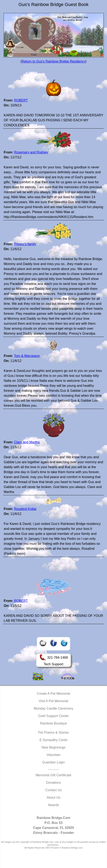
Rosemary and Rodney (31, 152)
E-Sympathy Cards (53, 740)
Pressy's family (25, 244)
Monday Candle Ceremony (53, 708)
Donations (53, 783)
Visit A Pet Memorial (53, 701)
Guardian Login (53, 762)
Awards (53, 805)
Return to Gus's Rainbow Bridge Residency (53, 61)
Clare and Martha (27, 442)
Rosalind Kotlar (25, 509)
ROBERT (21, 100)
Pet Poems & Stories (53, 732)
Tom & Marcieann (27, 356)
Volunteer (53, 755)
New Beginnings (53, 747)
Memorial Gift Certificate (53, 775)
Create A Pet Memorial (53, 694)
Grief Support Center (53, 716)
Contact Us (53, 790)
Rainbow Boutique (53, 723)
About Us (53, 797)
